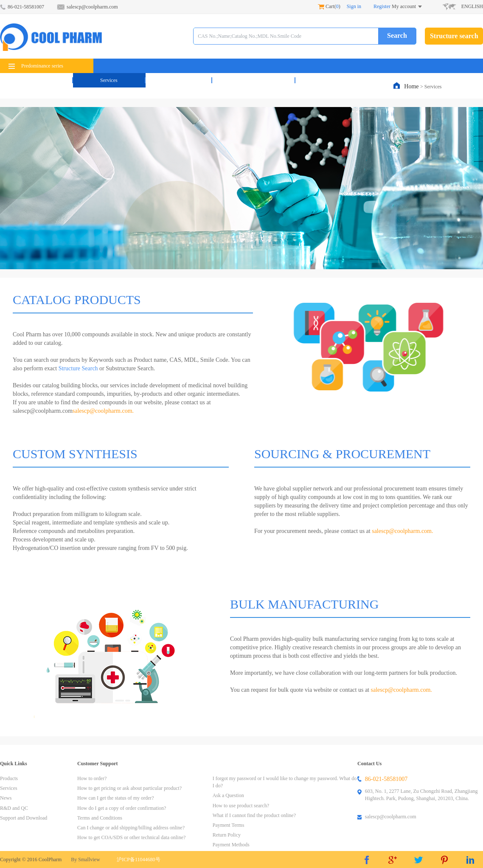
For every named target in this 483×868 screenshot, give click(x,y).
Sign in (354, 6)
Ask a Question (228, 795)
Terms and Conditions (100, 818)
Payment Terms (229, 825)
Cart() (329, 6)
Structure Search (77, 368)
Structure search (454, 36)
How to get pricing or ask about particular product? (129, 788)
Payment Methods (231, 845)
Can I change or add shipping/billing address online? (131, 828)
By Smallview (85, 860)
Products (36, 80)
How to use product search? (241, 806)
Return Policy (227, 835)
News (178, 80)
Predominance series (36, 66)
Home (412, 86)
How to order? (92, 778)
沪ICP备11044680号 (138, 860)
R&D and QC (253, 80)
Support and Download (24, 818)
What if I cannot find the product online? (254, 815)
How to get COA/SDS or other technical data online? (131, 837)
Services (109, 80)
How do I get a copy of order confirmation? (122, 808)
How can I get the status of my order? (116, 798)
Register (382, 6)
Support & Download (344, 80)
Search (397, 35)
